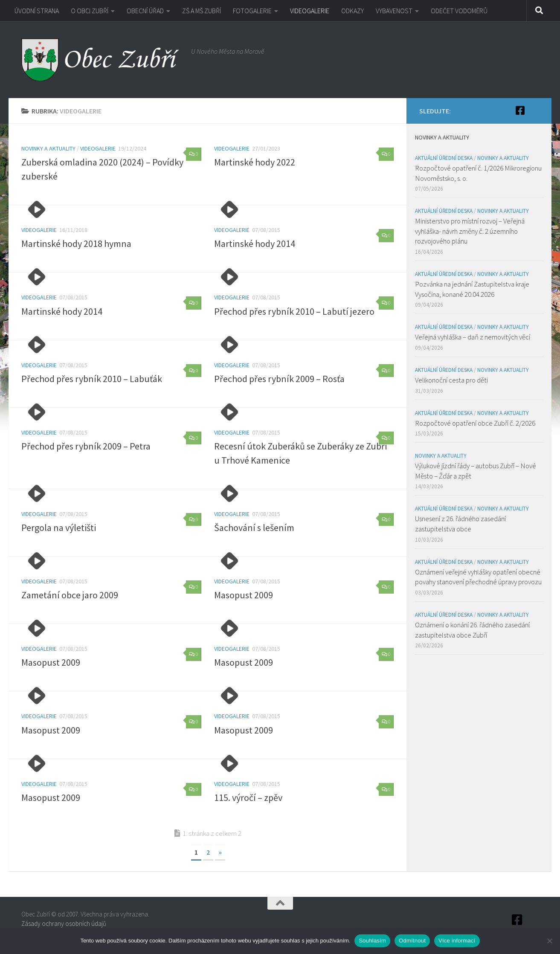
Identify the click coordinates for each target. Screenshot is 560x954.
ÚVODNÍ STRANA (37, 11)
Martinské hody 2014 (255, 244)
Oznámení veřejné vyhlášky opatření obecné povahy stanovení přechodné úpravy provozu (478, 577)
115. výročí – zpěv (248, 797)
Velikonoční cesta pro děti (451, 380)
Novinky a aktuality (48, 148)
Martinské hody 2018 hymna (76, 244)
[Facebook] (520, 110)
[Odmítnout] (549, 941)
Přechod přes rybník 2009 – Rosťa (279, 379)
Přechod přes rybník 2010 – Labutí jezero (294, 311)
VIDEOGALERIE (310, 11)
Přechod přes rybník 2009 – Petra (86, 446)
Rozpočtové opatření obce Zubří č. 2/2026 (475, 423)
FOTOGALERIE (252, 11)
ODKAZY (353, 11)
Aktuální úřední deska (444, 158)
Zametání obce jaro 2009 (70, 595)
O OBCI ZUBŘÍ (90, 11)
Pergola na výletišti (59, 528)
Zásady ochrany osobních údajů (64, 924)
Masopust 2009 (244, 595)
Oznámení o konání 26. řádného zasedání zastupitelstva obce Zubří (472, 630)
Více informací (457, 941)
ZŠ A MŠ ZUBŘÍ (202, 11)
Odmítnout (412, 941)
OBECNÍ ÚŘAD (145, 11)
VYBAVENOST (394, 11)
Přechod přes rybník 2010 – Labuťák (92, 379)
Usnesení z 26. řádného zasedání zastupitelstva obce (460, 524)
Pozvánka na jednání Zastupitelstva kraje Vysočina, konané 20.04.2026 (472, 289)
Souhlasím (372, 941)
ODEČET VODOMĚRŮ (459, 11)
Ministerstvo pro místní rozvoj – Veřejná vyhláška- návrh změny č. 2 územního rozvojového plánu (470, 231)
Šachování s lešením (254, 528)
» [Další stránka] (220, 852)
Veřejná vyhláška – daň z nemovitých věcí (473, 337)
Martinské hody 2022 (255, 162)
